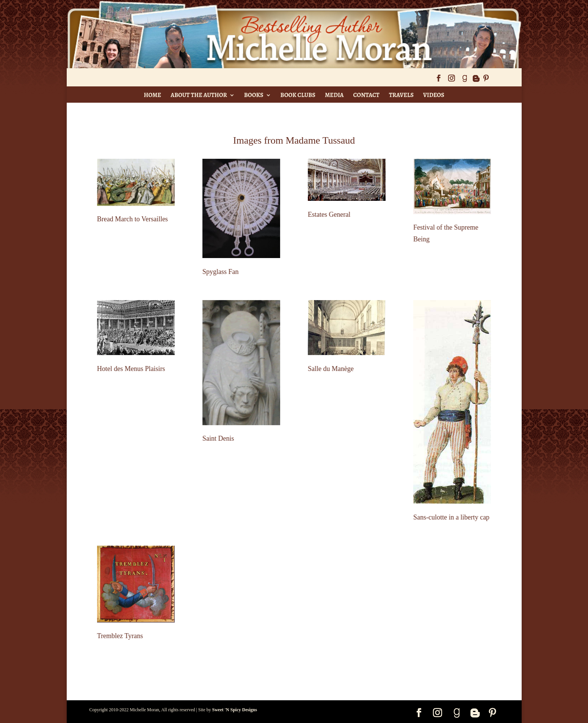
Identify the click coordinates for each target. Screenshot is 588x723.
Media (334, 95)
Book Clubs (298, 95)
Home (152, 95)
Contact (366, 95)
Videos (434, 95)
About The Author (199, 95)
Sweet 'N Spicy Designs (235, 710)
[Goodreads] (464, 81)
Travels (401, 95)
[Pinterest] (486, 81)
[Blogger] (476, 81)
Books (254, 95)
